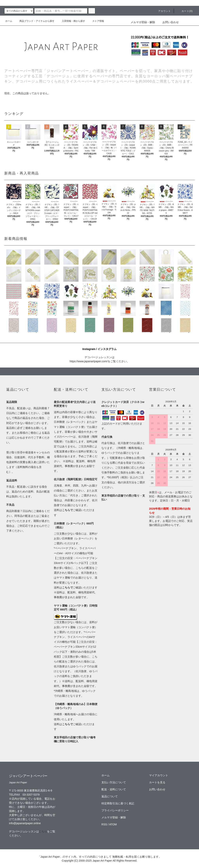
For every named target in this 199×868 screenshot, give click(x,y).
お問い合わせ (168, 22)
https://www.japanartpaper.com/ (89, 361)
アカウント (162, 11)
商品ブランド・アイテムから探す (35, 21)
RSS (104, 824)
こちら (43, 831)
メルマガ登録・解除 (143, 22)
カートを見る (157, 782)
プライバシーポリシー (115, 810)
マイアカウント (159, 775)
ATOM (113, 824)
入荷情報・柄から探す (71, 21)
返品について (110, 796)
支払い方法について (114, 782)
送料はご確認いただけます (76, 587)
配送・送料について (114, 789)
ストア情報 (96, 21)
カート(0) (185, 11)
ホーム (9, 21)
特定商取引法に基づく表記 (118, 803)
